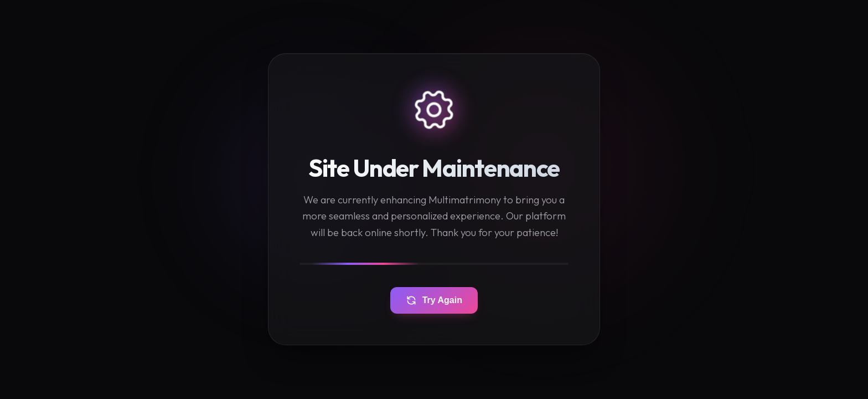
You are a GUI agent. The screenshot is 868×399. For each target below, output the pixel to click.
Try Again (434, 301)
